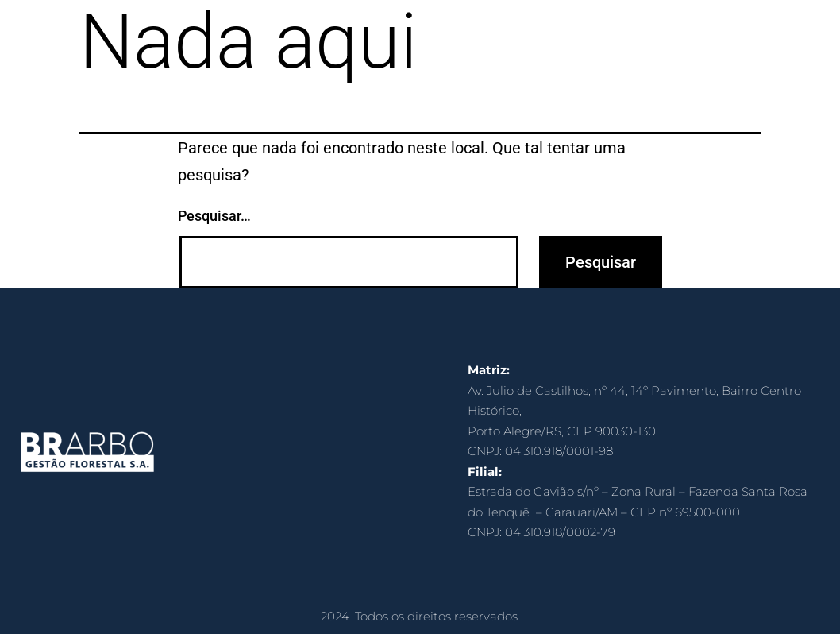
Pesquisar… (214, 216)
